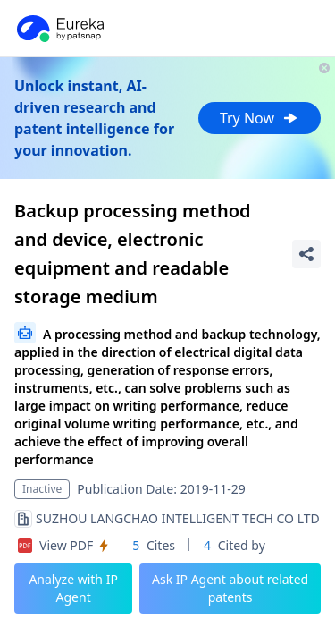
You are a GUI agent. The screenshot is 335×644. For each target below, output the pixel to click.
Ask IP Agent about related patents (230, 588)
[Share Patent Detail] (306, 254)
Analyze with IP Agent (73, 588)
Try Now (260, 118)
